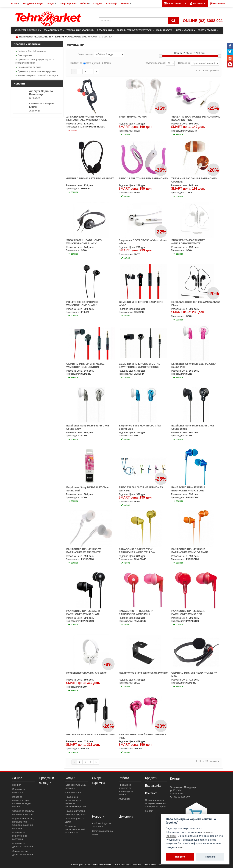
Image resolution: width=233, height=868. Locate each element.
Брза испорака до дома (28, 67)
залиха (73, 130)
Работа (124, 778)
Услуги (70, 778)
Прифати (180, 857)
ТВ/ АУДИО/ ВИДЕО (54, 30)
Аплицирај (124, 799)
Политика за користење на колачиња (20, 836)
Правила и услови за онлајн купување (36, 71)
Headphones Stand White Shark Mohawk (143, 673)
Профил (17, 785)
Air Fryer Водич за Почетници (41, 93)
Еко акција (153, 786)
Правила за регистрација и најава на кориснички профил (35, 61)
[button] (198, 4)
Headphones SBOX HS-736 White (86, 673)
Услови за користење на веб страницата (37, 76)
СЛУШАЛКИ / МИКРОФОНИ (82, 37)
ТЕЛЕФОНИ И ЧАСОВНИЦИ (81, 30)
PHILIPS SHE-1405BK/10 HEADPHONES (91, 734)
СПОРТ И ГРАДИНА (208, 30)
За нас (17, 778)
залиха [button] (126, 134)
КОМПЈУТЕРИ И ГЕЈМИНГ (28, 30)
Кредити (151, 778)
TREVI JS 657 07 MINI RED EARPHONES (143, 178)
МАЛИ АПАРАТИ (165, 30)
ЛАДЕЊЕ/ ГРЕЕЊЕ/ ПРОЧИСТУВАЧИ (135, 30)
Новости (98, 817)
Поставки (210, 857)
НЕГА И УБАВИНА (186, 30)
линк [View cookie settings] (181, 847)
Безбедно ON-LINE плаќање (31, 51)
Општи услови (24, 55)
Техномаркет (26, 37)
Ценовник (126, 817)
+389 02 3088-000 (181, 797)
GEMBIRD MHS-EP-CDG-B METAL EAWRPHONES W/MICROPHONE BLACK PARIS (139, 367)
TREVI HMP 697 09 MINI (133, 117)
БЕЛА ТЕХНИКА (106, 30)
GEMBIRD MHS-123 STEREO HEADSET (90, 178)
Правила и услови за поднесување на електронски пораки (156, 803)
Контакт (151, 793)
